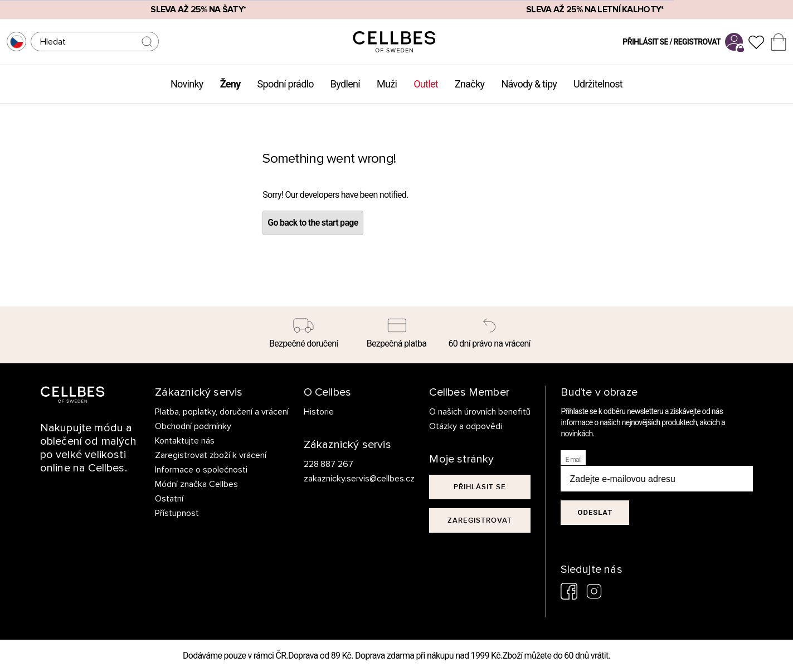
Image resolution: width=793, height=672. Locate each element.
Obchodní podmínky (193, 426)
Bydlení (345, 84)
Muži (387, 84)
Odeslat (595, 512)
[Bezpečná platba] (396, 335)
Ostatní (169, 499)
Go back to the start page (313, 223)
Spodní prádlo (286, 84)
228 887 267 (329, 464)
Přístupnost (177, 513)
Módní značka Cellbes (196, 484)
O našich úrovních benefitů (480, 412)
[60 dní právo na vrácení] (490, 335)
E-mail (573, 460)
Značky (470, 84)
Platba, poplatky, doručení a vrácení (222, 412)
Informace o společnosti (201, 470)
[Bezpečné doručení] (304, 335)
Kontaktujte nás (185, 441)
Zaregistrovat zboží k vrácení (211, 455)
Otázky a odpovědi (466, 426)
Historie (319, 412)
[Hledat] (95, 42)
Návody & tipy (529, 84)
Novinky (187, 84)
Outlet (426, 84)
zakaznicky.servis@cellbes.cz (348, 479)
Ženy (230, 84)
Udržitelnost (598, 84)
